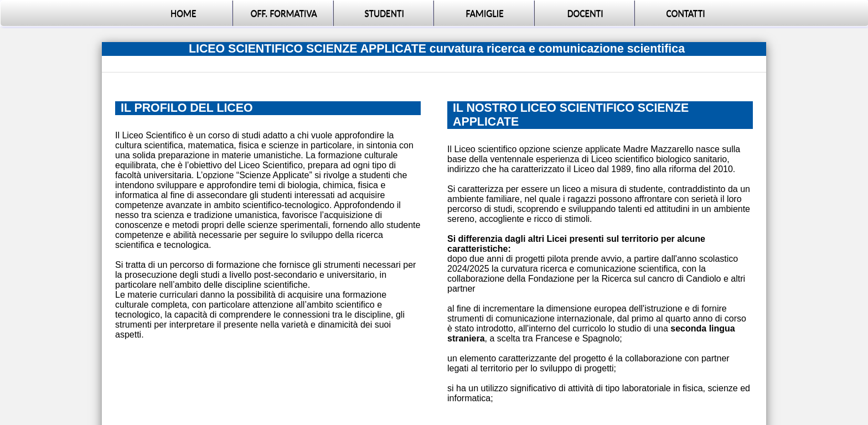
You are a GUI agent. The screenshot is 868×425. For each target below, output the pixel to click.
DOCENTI (585, 13)
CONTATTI (686, 13)
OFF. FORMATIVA (284, 13)
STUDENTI (384, 13)
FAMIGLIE (485, 13)
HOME (183, 13)
